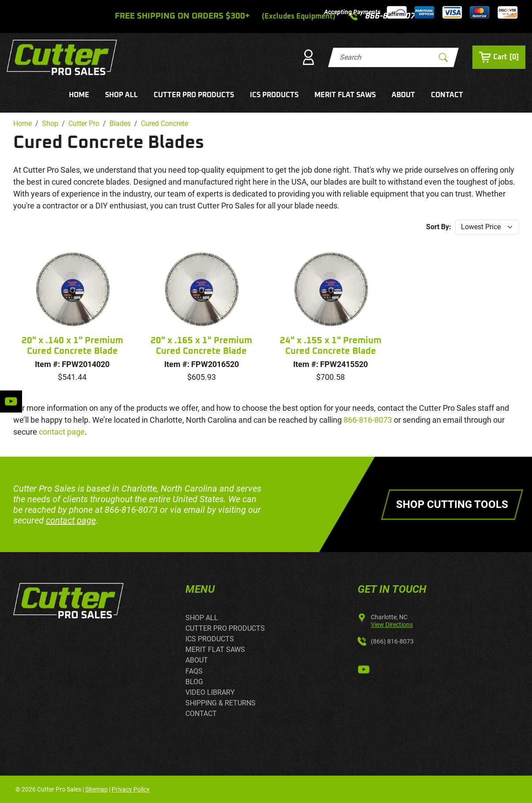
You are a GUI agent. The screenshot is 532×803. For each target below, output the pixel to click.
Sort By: (439, 227)
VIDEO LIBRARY (210, 692)
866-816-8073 (131, 510)
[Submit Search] (443, 57)
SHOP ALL (121, 95)
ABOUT (403, 95)
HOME (79, 95)
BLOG (194, 682)
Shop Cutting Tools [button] (452, 504)
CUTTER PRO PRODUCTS (194, 95)
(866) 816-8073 (392, 641)
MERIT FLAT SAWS (345, 95)
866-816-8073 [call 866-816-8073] (368, 420)
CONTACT (447, 95)
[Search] (386, 57)
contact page (62, 432)
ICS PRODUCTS (274, 95)
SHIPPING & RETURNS (221, 703)
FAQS (194, 671)
